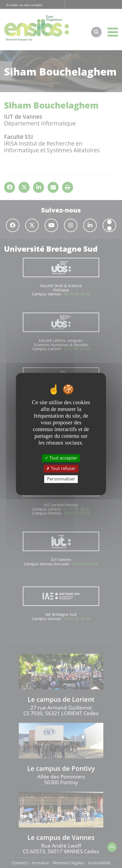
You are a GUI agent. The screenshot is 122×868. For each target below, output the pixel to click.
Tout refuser (61, 468)
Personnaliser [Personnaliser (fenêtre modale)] (61, 479)
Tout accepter (61, 458)
